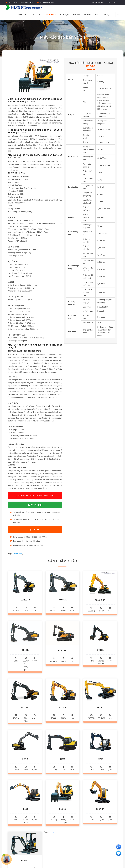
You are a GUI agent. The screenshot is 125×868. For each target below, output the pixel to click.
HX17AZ (25, 736)
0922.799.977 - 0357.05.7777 (24, 823)
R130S (62, 676)
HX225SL (25, 645)
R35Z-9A (100, 705)
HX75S (100, 676)
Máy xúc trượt (51, 819)
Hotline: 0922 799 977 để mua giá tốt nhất (35, 496)
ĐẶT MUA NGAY (35, 530)
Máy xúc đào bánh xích (54, 806)
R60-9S (62, 705)
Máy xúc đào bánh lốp (54, 810)
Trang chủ (21, 15)
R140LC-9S (18, 554)
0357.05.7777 (112, 2)
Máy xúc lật (50, 814)
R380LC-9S (100, 579)
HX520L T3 (25, 579)
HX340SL (25, 609)
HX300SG (62, 609)
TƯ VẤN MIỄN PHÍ (35, 505)
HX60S (25, 705)
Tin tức (76, 15)
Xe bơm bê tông (91, 15)
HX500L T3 (62, 579)
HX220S (62, 645)
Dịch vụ (64, 15)
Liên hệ (106, 15)
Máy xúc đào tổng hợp (54, 823)
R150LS (25, 676)
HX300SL (100, 609)
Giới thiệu (36, 15)
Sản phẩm (51, 15)
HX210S (100, 645)
